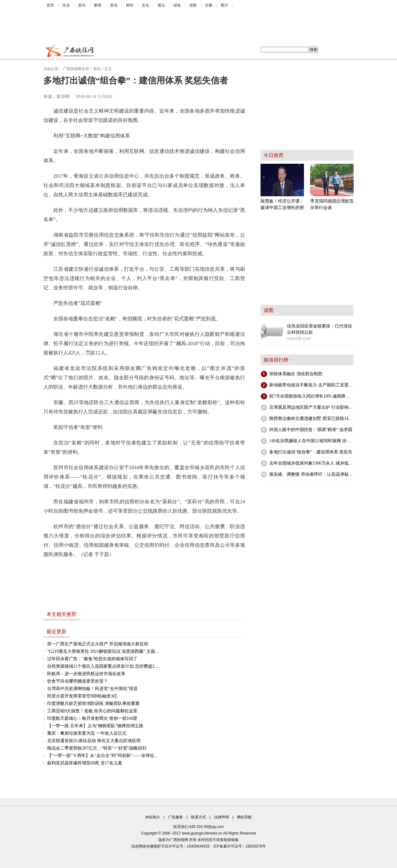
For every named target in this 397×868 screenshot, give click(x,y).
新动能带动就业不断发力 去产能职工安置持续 (313, 385)
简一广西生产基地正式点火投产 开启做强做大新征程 (98, 644)
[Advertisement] (194, 28)
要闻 (98, 5)
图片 (225, 5)
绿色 (177, 5)
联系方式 (198, 817)
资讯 (82, 5)
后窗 (209, 5)
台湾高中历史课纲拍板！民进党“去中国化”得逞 (92, 689)
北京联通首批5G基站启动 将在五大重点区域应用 (94, 741)
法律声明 (221, 817)
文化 (145, 5)
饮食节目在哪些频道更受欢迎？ (78, 681)
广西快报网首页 (76, 69)
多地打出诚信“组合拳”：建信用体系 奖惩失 (311, 452)
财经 (130, 5)
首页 (50, 5)
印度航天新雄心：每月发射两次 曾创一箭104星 (92, 718)
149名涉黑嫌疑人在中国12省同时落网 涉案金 (312, 441)
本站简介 (153, 817)
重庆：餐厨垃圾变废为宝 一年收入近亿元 (87, 733)
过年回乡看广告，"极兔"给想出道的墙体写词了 (92, 659)
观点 (161, 5)
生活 (66, 5)
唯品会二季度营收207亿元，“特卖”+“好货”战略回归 (97, 748)
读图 (193, 5)
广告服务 (176, 817)
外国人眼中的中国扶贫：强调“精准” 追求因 (311, 430)
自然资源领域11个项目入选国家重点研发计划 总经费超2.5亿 (105, 666)
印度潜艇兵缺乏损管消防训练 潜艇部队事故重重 (93, 703)
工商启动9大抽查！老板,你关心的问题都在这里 (92, 711)
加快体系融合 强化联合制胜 (296, 374)
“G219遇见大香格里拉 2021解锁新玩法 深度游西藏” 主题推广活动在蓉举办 (118, 651)
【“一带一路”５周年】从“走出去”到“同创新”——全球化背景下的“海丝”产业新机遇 (127, 756)
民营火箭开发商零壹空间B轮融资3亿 (82, 696)
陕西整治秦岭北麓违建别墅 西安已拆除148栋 (312, 418)
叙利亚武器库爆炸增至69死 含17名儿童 (85, 763)
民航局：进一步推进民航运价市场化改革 (86, 674)
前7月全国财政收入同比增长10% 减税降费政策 (314, 396)
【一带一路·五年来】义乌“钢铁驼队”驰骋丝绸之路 (95, 726)
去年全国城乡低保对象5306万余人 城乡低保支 (313, 463)
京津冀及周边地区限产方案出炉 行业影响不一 (313, 407)
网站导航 (244, 817)
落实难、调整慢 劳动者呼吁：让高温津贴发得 (313, 474)
